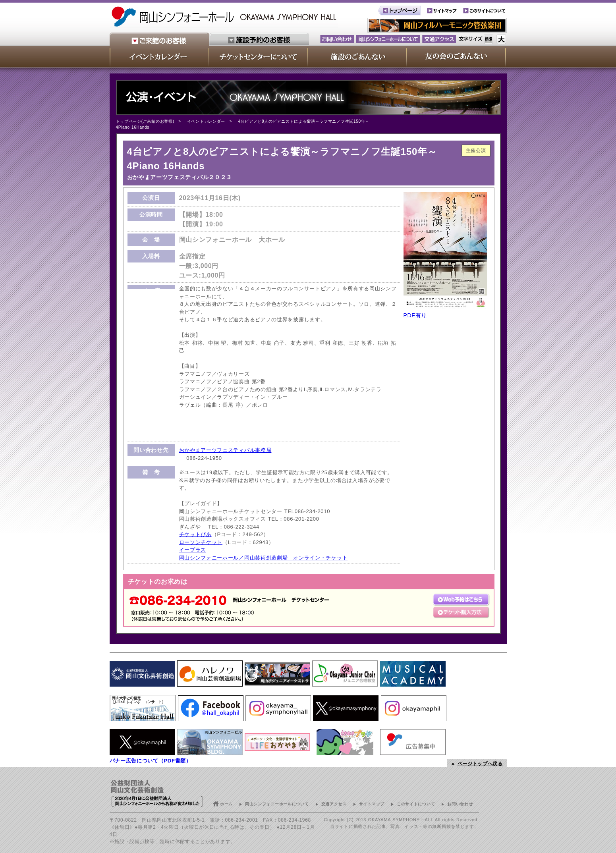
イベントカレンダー (206, 121)
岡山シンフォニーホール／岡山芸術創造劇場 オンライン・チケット (264, 558)
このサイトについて (416, 804)
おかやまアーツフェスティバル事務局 (225, 450)
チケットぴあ (195, 534)
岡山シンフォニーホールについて (277, 804)
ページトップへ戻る (480, 764)
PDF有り (415, 315)
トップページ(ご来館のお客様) (145, 121)
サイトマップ (372, 804)
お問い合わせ (460, 804)
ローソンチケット (201, 542)
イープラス (193, 550)
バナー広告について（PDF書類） (151, 761)
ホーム (226, 804)
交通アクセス (334, 804)
